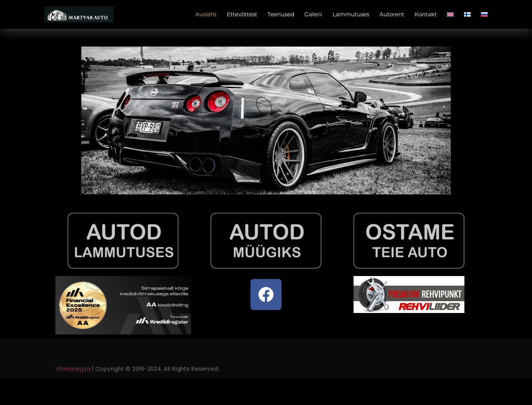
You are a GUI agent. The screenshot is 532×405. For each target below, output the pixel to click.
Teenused (281, 14)
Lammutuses (351, 14)
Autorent (392, 14)
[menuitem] (450, 14)
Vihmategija (73, 369)
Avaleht (206, 14)
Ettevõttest (242, 14)
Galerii (313, 14)
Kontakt (426, 14)
